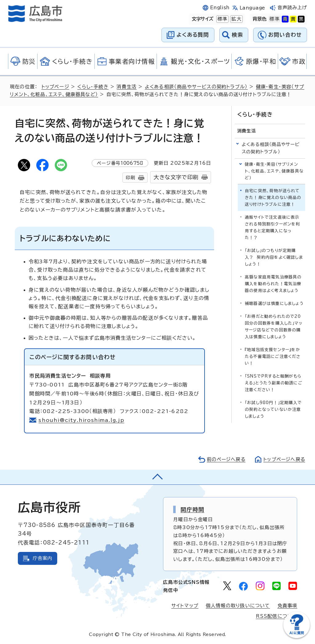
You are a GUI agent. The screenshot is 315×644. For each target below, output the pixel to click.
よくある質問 (193, 35)
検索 (238, 35)
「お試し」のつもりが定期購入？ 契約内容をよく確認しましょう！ (274, 257)
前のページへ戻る (224, 459)
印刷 (130, 178)
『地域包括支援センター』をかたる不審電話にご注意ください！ (273, 356)
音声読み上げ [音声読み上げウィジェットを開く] (292, 8)
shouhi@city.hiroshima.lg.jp (82, 420)
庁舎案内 (43, 558)
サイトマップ (185, 606)
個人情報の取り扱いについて (238, 606)
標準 (222, 19)
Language (252, 8)
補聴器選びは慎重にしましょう (274, 303)
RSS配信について (277, 616)
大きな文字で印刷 (176, 177)
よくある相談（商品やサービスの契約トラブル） (197, 87)
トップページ (56, 87)
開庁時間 (192, 509)
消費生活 (127, 87)
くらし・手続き (93, 87)
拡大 (236, 19)
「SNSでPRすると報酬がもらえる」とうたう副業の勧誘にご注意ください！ (274, 383)
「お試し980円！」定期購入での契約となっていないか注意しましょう (273, 409)
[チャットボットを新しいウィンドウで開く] (297, 637)
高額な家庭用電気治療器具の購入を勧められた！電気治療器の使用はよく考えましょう (273, 284)
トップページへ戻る (284, 459)
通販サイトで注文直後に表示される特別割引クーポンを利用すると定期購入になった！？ (273, 227)
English (220, 8)
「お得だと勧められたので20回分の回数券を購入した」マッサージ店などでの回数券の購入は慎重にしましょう (274, 326)
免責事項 (287, 606)
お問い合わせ (285, 35)
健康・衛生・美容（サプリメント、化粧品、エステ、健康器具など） (274, 171)
